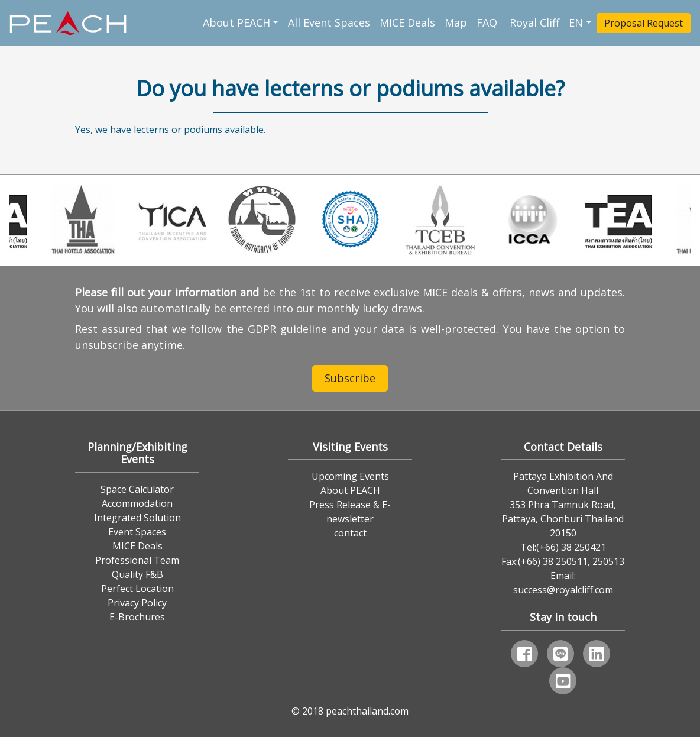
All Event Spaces (329, 22)
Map (456, 22)
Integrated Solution (137, 518)
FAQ (488, 22)
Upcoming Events (350, 476)
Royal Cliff (534, 22)
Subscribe (350, 378)
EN (576, 22)
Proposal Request (644, 23)
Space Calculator (137, 489)
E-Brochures (137, 617)
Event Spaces (137, 532)
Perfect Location (137, 589)
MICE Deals (407, 22)
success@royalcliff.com (563, 590)
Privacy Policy (137, 603)
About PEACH (236, 22)
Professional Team (137, 560)
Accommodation (137, 503)
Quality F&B (137, 574)
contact (350, 533)
